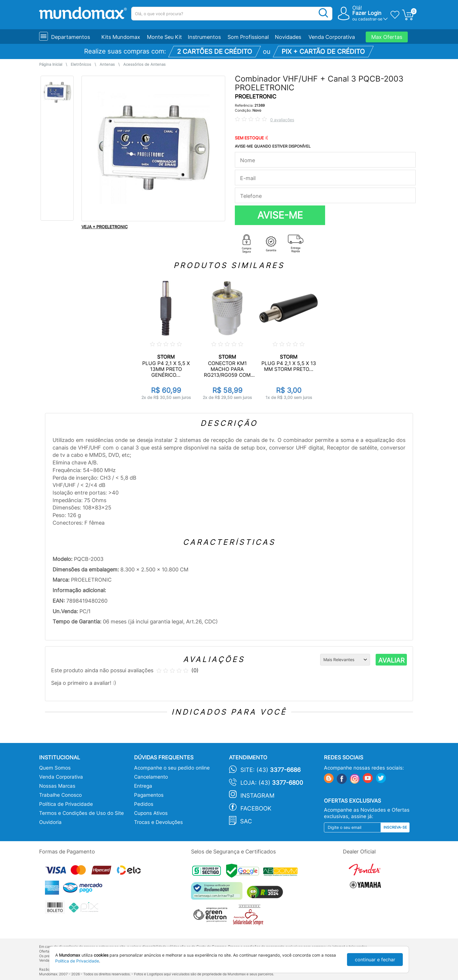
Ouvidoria (50, 822)
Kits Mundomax (121, 37)
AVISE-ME (280, 215)
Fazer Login (367, 13)
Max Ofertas (387, 37)
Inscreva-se (395, 827)
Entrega (143, 786)
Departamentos (71, 37)
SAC (246, 821)
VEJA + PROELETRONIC (105, 227)
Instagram (257, 796)
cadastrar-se (370, 19)
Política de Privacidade (66, 804)
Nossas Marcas (57, 786)
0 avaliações (282, 120)
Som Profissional (248, 37)
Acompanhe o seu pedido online (172, 768)
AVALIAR (391, 660)
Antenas (107, 64)
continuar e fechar (375, 960)
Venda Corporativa (332, 37)
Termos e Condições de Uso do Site (81, 813)
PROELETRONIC (256, 97)
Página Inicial (51, 64)
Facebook (256, 808)
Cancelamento (151, 777)
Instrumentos (204, 37)
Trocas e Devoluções (158, 822)
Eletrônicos (81, 64)
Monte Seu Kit (164, 37)
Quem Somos (55, 768)
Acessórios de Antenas (144, 64)
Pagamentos (149, 795)
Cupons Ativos (151, 813)
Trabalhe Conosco (60, 795)
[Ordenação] (345, 660)
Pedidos (144, 804)
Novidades (288, 37)
